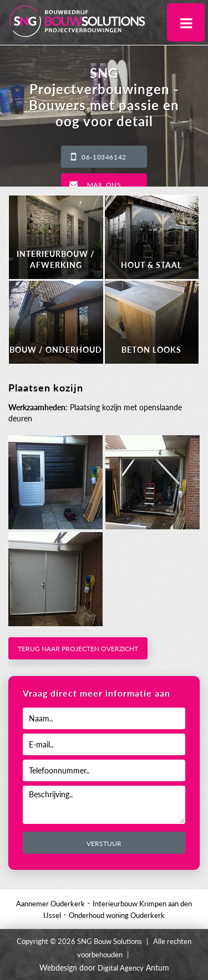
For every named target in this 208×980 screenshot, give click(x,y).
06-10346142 (104, 157)
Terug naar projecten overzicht (78, 649)
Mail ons (104, 185)
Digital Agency (121, 968)
